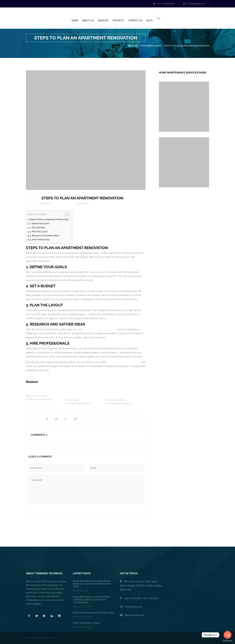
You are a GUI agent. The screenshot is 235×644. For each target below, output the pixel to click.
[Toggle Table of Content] (65, 215)
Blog (197, 16)
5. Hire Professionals (40, 240)
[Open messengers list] (228, 635)
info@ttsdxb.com (194, 4)
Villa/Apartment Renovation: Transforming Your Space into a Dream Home (122, 392)
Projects (165, 16)
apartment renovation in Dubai (99, 329)
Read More (32, 609)
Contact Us (182, 16)
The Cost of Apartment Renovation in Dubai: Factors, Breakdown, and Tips (81, 392)
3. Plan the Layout (39, 232)
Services (150, 16)
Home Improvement (151, 46)
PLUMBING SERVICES (102, 556)
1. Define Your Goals (40, 223)
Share (33, 419)
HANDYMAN (128, 556)
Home (122, 16)
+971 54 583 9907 (164, 4)
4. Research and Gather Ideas (44, 236)
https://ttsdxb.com (134, 615)
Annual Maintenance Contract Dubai (165, 556)
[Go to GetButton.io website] (228, 641)
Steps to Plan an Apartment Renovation (49, 219)
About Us (135, 16)
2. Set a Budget (37, 228)
